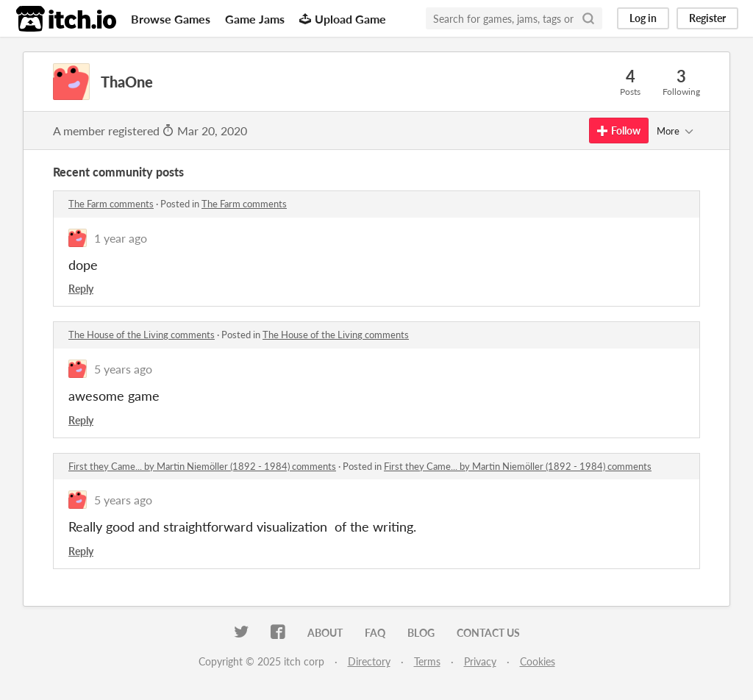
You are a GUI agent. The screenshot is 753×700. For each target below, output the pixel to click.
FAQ (375, 633)
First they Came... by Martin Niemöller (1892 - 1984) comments (202, 466)
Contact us (488, 633)
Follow (619, 131)
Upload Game (343, 19)
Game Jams (255, 19)
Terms (427, 661)
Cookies (538, 661)
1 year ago (121, 238)
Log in (643, 18)
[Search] (588, 18)
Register (707, 18)
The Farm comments (111, 204)
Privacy (480, 661)
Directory (369, 661)
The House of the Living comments (142, 335)
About (325, 633)
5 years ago (123, 369)
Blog (421, 633)
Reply (81, 289)
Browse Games (171, 19)
